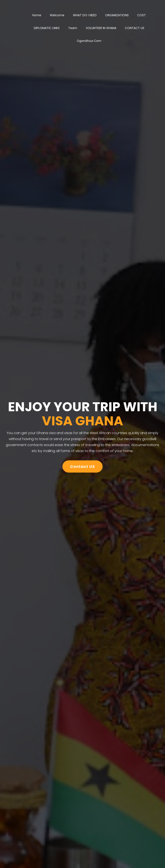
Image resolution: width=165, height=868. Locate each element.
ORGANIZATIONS (117, 15)
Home (37, 15)
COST (141, 15)
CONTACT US (135, 28)
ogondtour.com (89, 41)
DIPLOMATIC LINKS (47, 28)
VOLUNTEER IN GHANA (101, 28)
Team (73, 28)
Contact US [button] (82, 466)
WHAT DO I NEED (85, 15)
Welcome (57, 15)
